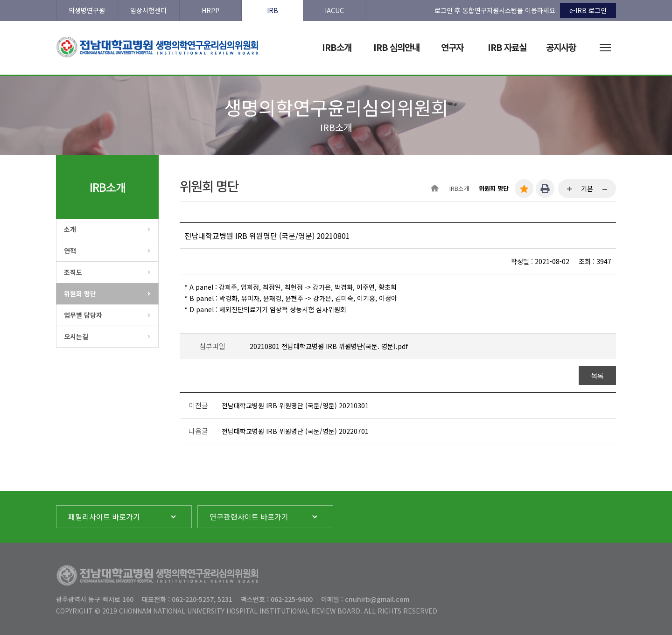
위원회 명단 (80, 293)
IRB (273, 10)
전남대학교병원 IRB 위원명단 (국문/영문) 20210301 (295, 405)
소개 (70, 229)
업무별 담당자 (83, 315)
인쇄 (545, 188)
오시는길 (76, 336)
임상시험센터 (148, 10)
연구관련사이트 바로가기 (249, 516)
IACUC (334, 10)
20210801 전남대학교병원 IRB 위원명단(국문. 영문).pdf (329, 346)
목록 (598, 375)
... (570, 189)
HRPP (210, 10)
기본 (587, 188)
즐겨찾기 (524, 188)
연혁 (70, 251)
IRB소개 (459, 188)
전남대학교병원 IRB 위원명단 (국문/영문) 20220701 (295, 431)
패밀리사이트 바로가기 (104, 516)
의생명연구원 (87, 10)
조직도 (73, 272)
